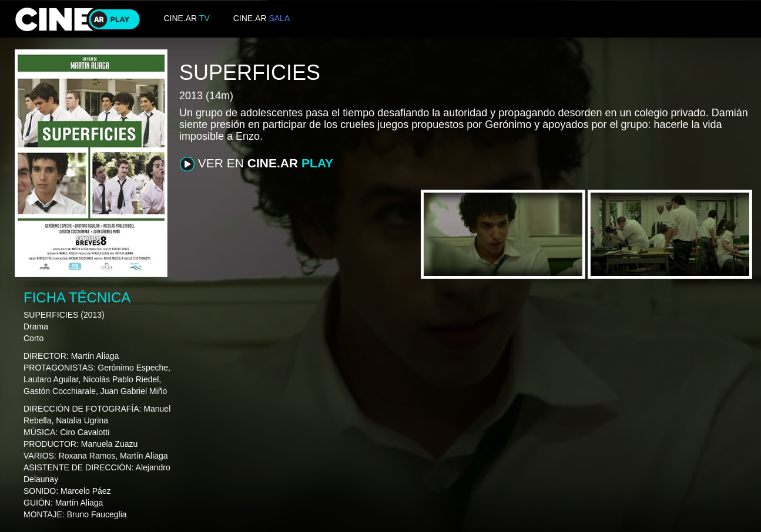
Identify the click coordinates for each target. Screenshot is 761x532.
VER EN (257, 164)
